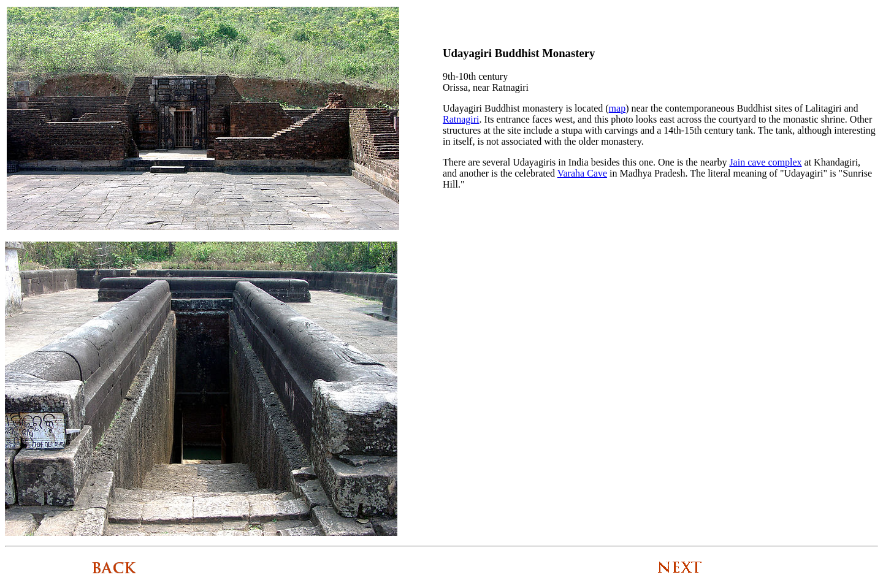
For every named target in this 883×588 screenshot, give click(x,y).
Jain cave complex (765, 162)
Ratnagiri (461, 119)
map (617, 108)
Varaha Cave (582, 173)
